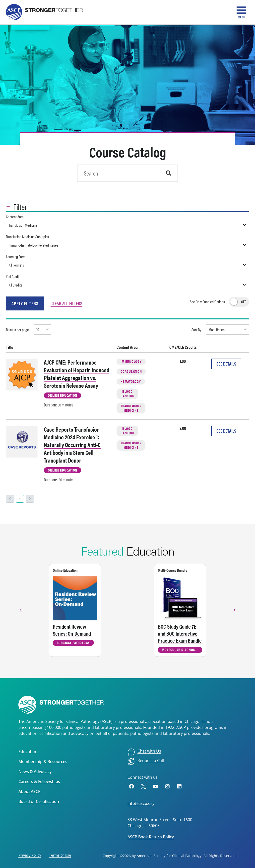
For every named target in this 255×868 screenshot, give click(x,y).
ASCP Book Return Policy (151, 837)
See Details (226, 364)
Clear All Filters (66, 303)
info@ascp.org (141, 803)
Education (28, 752)
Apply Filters (25, 303)
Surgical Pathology (73, 642)
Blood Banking (127, 393)
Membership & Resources (43, 762)
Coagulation (131, 371)
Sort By (196, 330)
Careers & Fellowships (39, 781)
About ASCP (30, 791)
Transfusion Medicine (131, 408)
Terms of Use (60, 855)
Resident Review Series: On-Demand (72, 630)
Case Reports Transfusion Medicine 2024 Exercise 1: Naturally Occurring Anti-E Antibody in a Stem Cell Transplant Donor (72, 445)
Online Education (63, 395)
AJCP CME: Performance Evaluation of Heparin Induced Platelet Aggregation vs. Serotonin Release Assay (77, 374)
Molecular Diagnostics (182, 649)
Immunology (131, 361)
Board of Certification (39, 801)
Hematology (131, 381)
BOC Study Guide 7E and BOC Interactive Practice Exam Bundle (180, 633)
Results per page (17, 330)
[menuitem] (144, 752)
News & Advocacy (35, 772)
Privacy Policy (30, 855)
